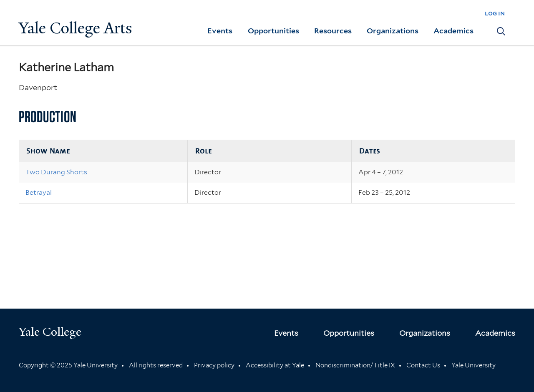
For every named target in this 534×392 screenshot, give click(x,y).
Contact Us (423, 365)
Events (220, 31)
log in (495, 13)
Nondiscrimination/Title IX (355, 365)
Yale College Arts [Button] (76, 28)
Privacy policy (214, 365)
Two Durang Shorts (56, 172)
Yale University (474, 365)
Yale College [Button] (50, 332)
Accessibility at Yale (275, 365)
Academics (453, 31)
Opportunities (273, 31)
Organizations (393, 31)
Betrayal (39, 192)
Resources (333, 31)
